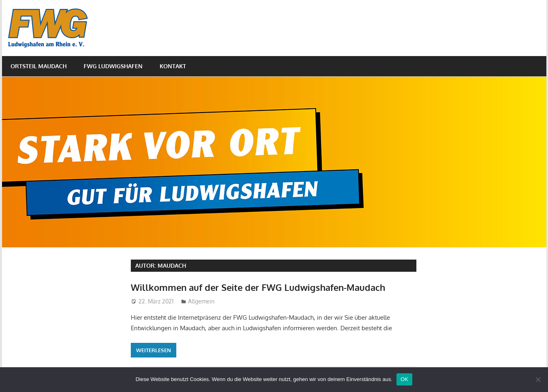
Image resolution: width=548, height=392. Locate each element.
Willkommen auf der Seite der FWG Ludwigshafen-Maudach (258, 287)
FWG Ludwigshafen (113, 66)
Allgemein (201, 301)
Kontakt (173, 66)
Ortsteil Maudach (39, 66)
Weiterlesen (154, 350)
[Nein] (538, 379)
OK (404, 379)
